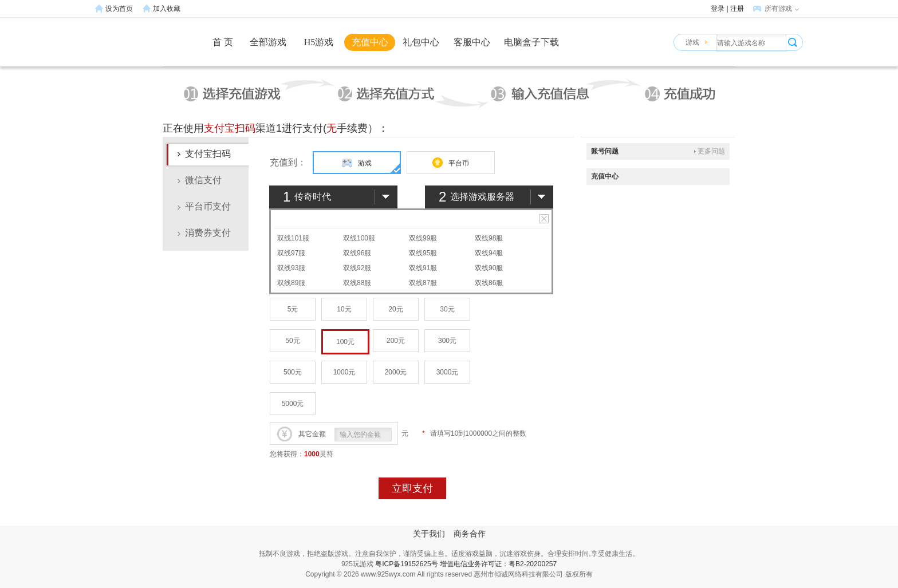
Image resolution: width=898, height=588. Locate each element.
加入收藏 (167, 9)
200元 (396, 341)
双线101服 (293, 238)
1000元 (344, 372)
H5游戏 (319, 42)
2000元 (396, 372)
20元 (395, 309)
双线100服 (359, 238)
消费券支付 (208, 233)
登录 (718, 9)
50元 (292, 341)
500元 (293, 372)
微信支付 (203, 180)
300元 (447, 341)
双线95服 (423, 253)
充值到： (288, 162)
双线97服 (291, 253)
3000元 (448, 372)
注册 (737, 9)
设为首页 (119, 9)
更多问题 (711, 151)
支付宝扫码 (208, 154)
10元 (344, 309)
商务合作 (470, 534)
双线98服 (489, 238)
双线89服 (291, 283)
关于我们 (429, 534)
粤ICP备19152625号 (406, 564)
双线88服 (357, 283)
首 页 (223, 42)
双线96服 (357, 253)
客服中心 (472, 42)
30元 (447, 309)
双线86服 (489, 283)
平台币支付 (208, 206)
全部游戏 (268, 42)
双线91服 (423, 268)
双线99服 (423, 238)
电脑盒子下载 (531, 42)
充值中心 (370, 42)
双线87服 (423, 283)
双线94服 (489, 253)
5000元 (293, 404)
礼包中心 (421, 42)
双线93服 (291, 268)
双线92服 (357, 268)
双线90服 (489, 268)
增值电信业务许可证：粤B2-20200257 (498, 564)
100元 (345, 342)
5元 (293, 309)
